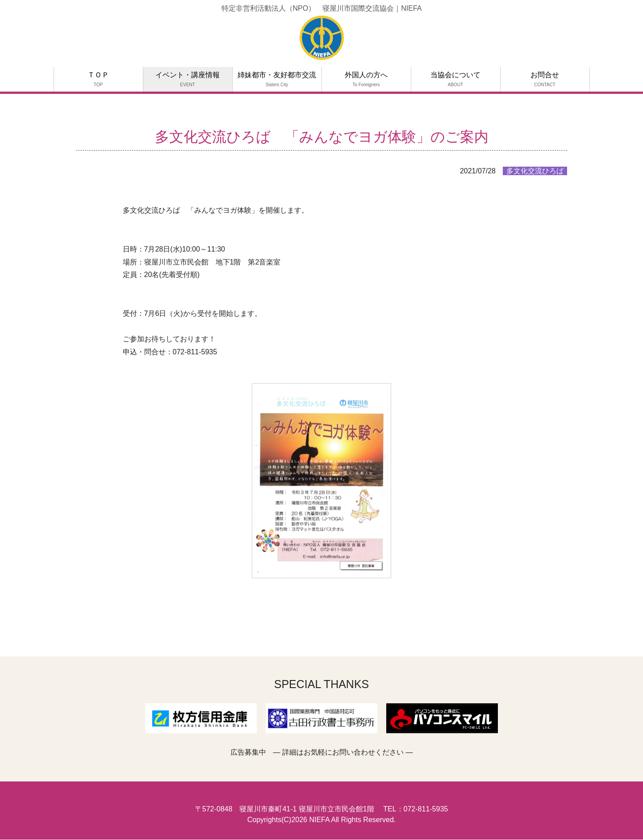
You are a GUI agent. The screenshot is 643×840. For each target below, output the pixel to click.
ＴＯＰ (98, 79)
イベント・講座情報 (188, 79)
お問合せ (545, 79)
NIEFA (319, 820)
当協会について (455, 79)
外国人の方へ (366, 79)
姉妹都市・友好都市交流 (277, 79)
